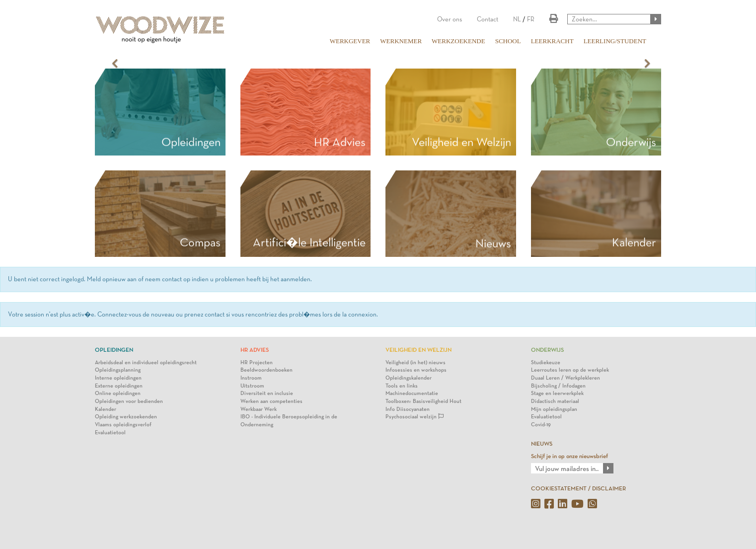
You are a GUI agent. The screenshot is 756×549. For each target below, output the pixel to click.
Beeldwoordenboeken (266, 370)
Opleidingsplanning (118, 370)
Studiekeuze (546, 362)
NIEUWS (542, 444)
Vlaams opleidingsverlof (123, 425)
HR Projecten (257, 362)
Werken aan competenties (271, 401)
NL (517, 19)
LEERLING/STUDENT (615, 41)
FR (531, 19)
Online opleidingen (118, 393)
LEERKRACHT (552, 41)
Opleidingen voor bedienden (129, 401)
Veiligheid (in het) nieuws (416, 362)
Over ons (450, 19)
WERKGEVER (350, 41)
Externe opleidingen (119, 386)
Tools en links (402, 386)
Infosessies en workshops (416, 370)
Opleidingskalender (409, 378)
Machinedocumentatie (412, 393)
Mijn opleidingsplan (554, 409)
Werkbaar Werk (259, 409)
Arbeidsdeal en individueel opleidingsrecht (146, 362)
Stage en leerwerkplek (557, 393)
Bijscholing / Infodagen (558, 386)
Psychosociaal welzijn (415, 417)
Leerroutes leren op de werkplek (570, 370)
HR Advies (340, 142)
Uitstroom (252, 386)
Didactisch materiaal (555, 401)
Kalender (106, 409)
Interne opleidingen (118, 378)
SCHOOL (508, 41)
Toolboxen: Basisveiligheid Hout (423, 401)
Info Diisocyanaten (408, 409)
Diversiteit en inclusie (267, 393)
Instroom (251, 378)
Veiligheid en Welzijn (461, 142)
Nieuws (493, 243)
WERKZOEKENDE (458, 41)
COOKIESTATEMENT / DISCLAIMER (578, 488)
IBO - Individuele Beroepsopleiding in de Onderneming (289, 421)
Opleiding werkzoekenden (126, 417)
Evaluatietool (110, 432)
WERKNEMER (401, 41)
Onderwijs (631, 142)
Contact (488, 19)
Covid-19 (541, 425)
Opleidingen (191, 142)
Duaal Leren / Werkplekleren (566, 378)
